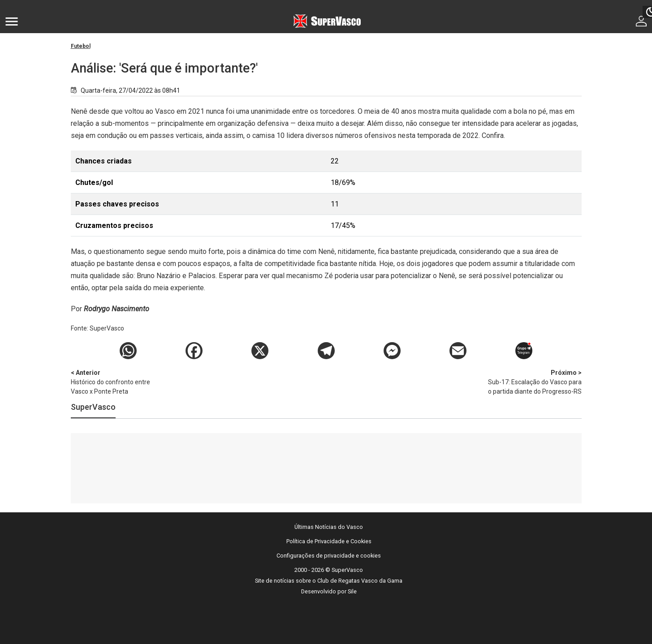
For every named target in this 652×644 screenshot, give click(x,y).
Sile (352, 591)
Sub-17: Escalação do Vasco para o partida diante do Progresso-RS (535, 382)
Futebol (81, 46)
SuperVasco (93, 407)
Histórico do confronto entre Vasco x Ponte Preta (118, 382)
